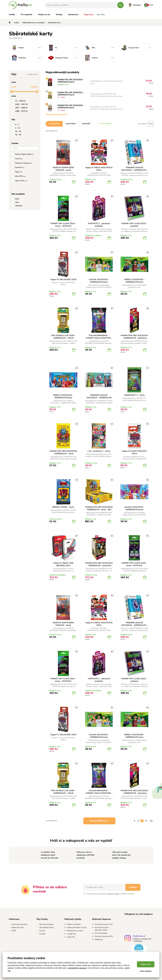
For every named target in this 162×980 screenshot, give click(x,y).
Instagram (139, 941)
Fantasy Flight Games (23, 154)
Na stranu (143, 124)
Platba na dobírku (74, 924)
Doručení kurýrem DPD (104, 936)
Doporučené (54, 124)
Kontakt (42, 934)
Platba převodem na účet (77, 927)
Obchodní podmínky (19, 924)
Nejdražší (86, 124)
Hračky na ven (45, 15)
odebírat (133, 887)
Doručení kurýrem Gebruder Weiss (102, 929)
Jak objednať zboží (46, 927)
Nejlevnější (71, 124)
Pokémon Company (22, 163)
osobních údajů (113, 894)
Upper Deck (20, 181)
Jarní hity (101, 15)
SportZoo (18, 167)
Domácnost (74, 15)
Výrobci (42, 931)
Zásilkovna (99, 940)
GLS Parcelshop (101, 933)
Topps (17, 172)
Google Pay (71, 934)
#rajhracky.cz (139, 936)
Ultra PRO (19, 176)
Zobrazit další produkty (57, 114)
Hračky (13, 15)
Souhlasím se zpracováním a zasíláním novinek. (110, 894)
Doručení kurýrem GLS (104, 924)
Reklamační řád (17, 927)
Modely (60, 15)
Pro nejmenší (28, 15)
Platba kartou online (75, 931)
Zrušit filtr (32, 75)
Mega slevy (89, 15)
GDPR (14, 931)
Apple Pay (71, 937)
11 (151, 821)
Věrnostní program (47, 924)
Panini (18, 159)
